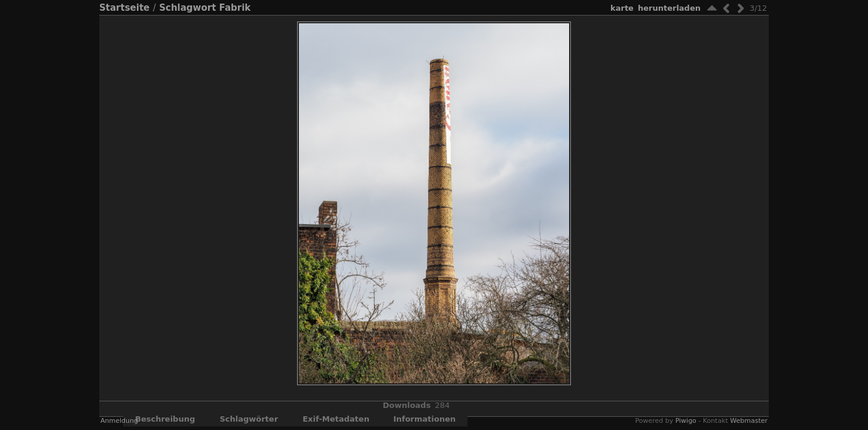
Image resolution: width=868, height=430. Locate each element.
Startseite (124, 8)
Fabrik (235, 8)
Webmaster (749, 421)
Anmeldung (119, 421)
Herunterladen (669, 8)
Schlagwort (187, 8)
